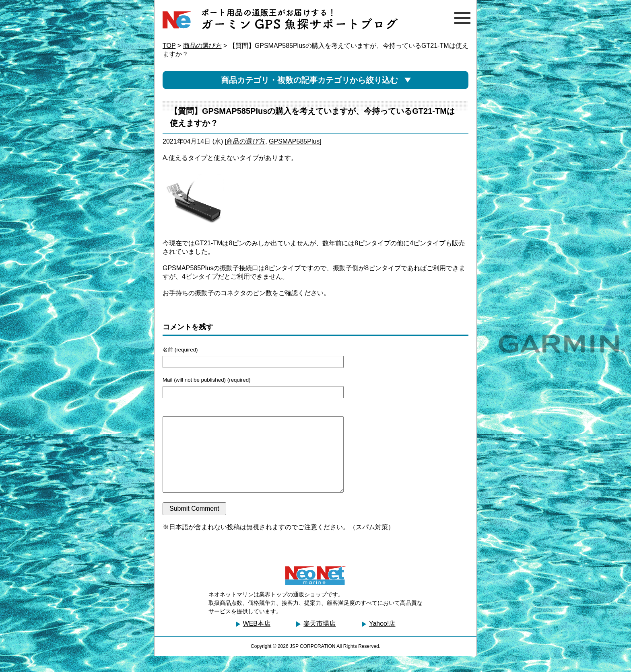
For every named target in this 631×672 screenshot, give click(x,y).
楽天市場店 (320, 640)
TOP (169, 46)
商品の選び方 (202, 46)
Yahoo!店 (382, 640)
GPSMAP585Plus (294, 141)
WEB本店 (257, 640)
